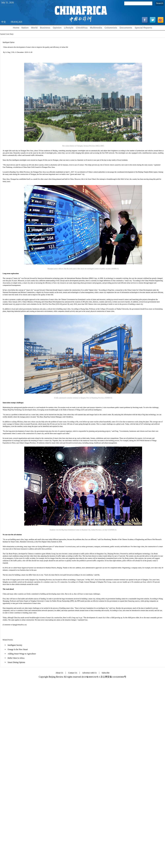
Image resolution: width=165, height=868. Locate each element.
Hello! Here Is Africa (16, 658)
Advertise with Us (89, 673)
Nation (25, 28)
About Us (59, 673)
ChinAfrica (82, 28)
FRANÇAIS (17, 22)
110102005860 (118, 677)
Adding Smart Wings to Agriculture (22, 654)
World (34, 28)
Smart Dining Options (16, 662)
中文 (4, 22)
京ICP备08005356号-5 (91, 677)
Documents (126, 28)
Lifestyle (69, 28)
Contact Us (73, 673)
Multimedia (96, 28)
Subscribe (106, 673)
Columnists (111, 28)
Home (16, 28)
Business (45, 28)
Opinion (57, 28)
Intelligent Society (15, 645)
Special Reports (143, 28)
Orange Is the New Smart (18, 649)
